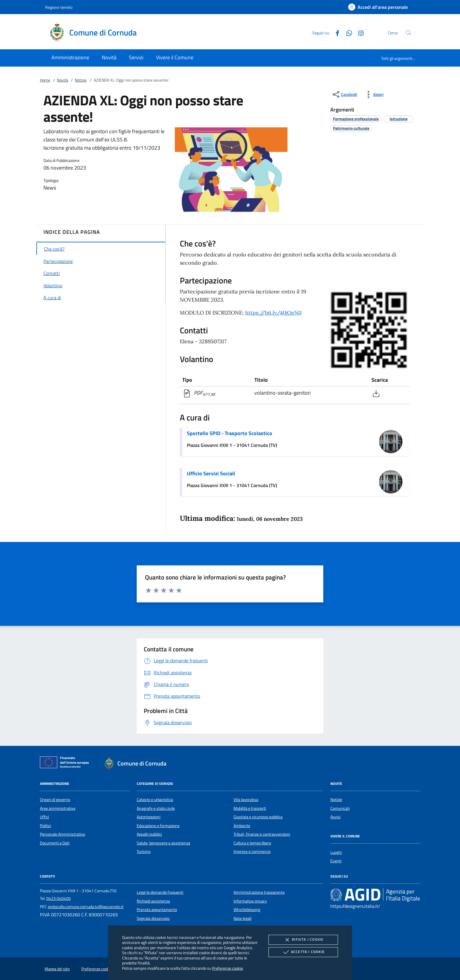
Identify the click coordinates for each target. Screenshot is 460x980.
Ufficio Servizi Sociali (211, 473)
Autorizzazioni (149, 817)
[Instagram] (358, 32)
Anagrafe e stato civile (156, 808)
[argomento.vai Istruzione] (399, 119)
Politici (45, 826)
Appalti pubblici (149, 834)
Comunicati (340, 808)
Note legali (242, 918)
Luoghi (336, 852)
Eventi (336, 861)
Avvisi (335, 817)
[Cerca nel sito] (409, 33)
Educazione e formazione (158, 826)
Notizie (81, 80)
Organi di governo (55, 800)
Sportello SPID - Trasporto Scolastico (230, 433)
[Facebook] (335, 32)
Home (45, 80)
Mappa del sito (57, 969)
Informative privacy (250, 901)
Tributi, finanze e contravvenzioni (262, 834)
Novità (62, 80)
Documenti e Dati (55, 843)
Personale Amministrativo (62, 834)
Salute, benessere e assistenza (163, 843)
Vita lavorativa (246, 800)
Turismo (144, 851)
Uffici (44, 817)
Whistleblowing (247, 910)
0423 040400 (59, 898)
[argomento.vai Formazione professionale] (356, 119)
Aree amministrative (58, 808)
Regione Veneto (59, 7)
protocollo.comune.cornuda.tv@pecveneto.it (86, 907)
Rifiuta (303, 940)
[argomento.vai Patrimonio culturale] (351, 128)
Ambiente (242, 826)
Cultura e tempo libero (252, 843)
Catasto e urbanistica (155, 800)
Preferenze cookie (228, 968)
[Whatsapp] (347, 32)
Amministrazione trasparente (259, 892)
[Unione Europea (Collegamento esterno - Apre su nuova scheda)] (66, 763)
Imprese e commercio (252, 851)
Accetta (303, 952)
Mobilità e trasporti (250, 808)
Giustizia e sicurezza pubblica (258, 817)
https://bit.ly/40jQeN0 (273, 313)
